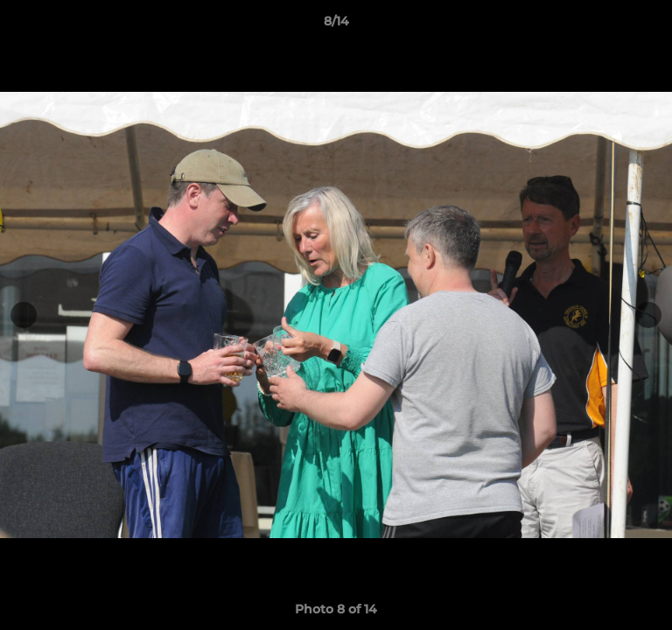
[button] (651, 25)
